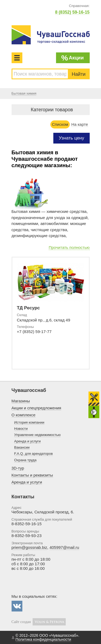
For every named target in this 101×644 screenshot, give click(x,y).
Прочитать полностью (69, 247)
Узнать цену (71, 138)
